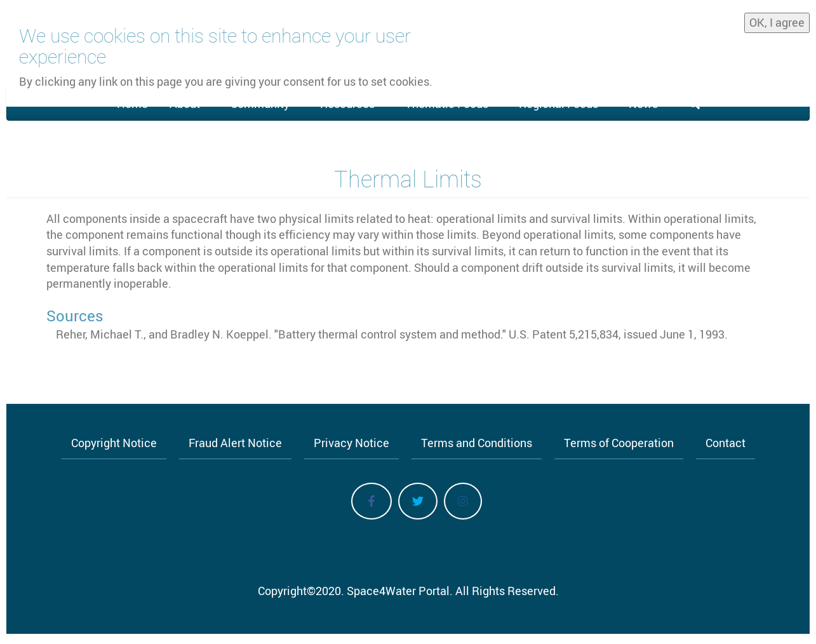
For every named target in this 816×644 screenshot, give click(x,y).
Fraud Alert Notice (235, 443)
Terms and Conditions (477, 443)
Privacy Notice (351, 443)
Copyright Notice (114, 443)
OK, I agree (777, 20)
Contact (726, 443)
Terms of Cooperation (619, 443)
